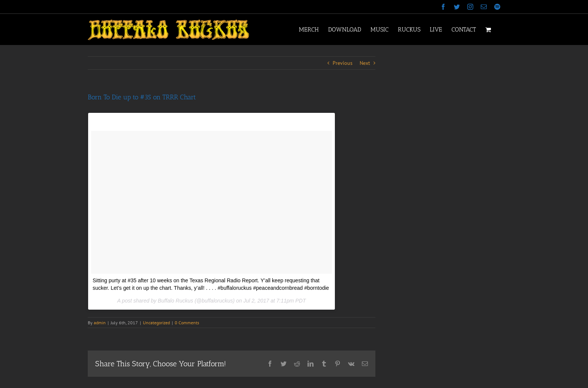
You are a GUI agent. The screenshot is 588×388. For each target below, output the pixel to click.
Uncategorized (156, 323)
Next (365, 63)
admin (100, 323)
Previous (343, 63)
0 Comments (187, 323)
